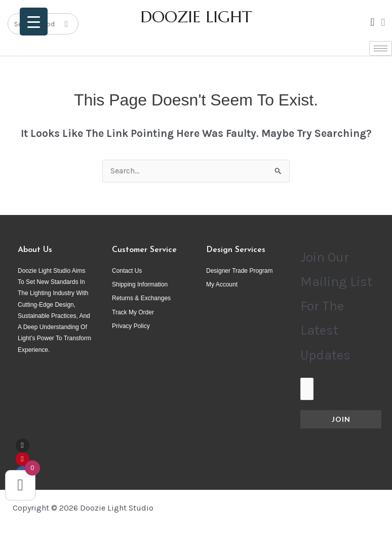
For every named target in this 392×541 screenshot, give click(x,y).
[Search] (67, 24)
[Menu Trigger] (34, 22)
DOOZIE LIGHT (196, 17)
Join (341, 419)
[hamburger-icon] (381, 48)
